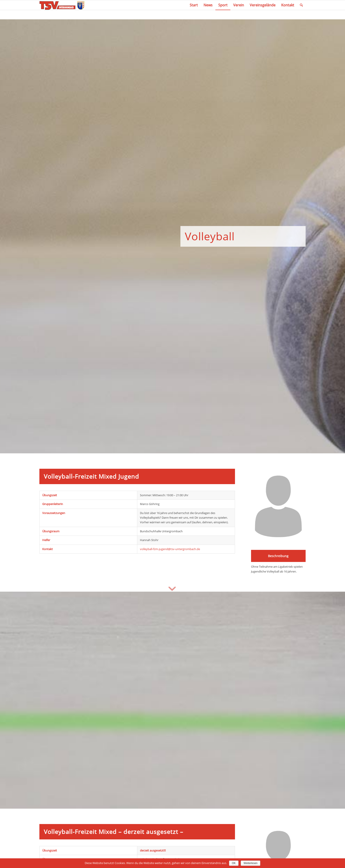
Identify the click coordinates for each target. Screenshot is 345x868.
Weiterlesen (250, 863)
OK (234, 863)
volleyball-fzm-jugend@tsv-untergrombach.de (170, 549)
